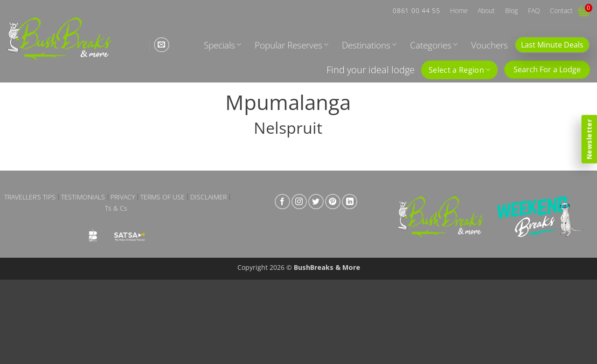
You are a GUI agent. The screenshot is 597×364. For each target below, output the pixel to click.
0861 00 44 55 (416, 10)
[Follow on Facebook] (282, 202)
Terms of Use (163, 197)
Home (459, 10)
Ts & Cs (116, 208)
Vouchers (489, 45)
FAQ (534, 10)
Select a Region (459, 70)
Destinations (369, 45)
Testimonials (83, 197)
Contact (561, 10)
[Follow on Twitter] (316, 202)
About (486, 10)
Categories (434, 45)
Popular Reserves (292, 45)
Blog (511, 10)
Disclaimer (208, 197)
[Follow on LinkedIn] (350, 202)
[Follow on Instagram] (299, 202)
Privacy (123, 197)
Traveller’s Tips (30, 197)
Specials (222, 45)
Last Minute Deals (552, 45)
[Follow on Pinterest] (333, 202)
